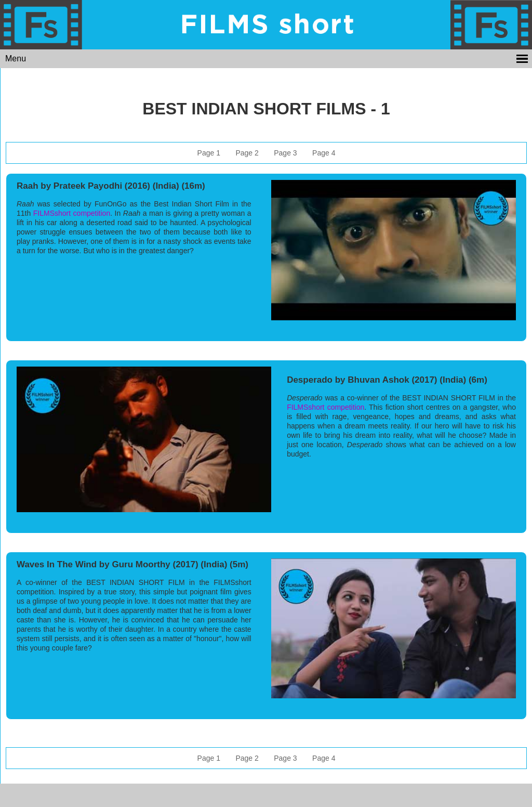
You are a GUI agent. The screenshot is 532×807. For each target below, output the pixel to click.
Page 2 (247, 153)
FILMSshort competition (72, 213)
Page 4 (324, 153)
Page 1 (209, 153)
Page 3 (285, 153)
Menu (16, 58)
